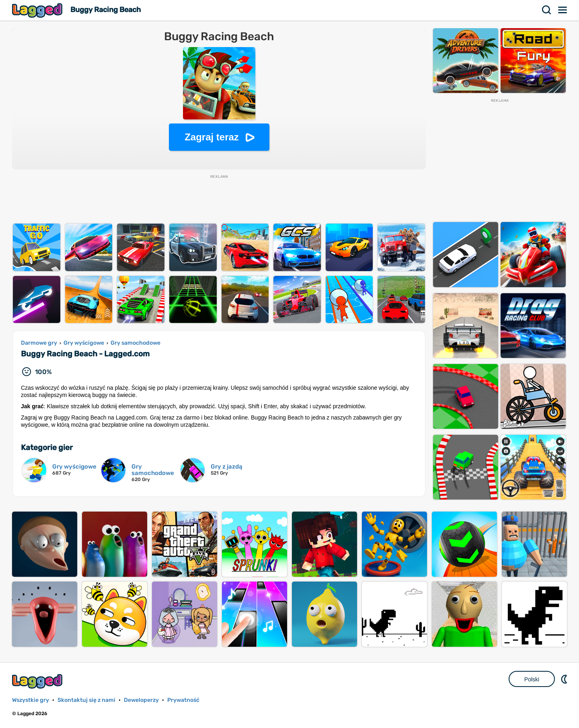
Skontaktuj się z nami (86, 700)
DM (565, 679)
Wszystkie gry (31, 700)
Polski (532, 679)
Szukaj (547, 10)
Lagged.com (38, 681)
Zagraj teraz (212, 137)
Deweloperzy (141, 700)
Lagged (38, 10)
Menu (563, 10)
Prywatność (183, 700)
